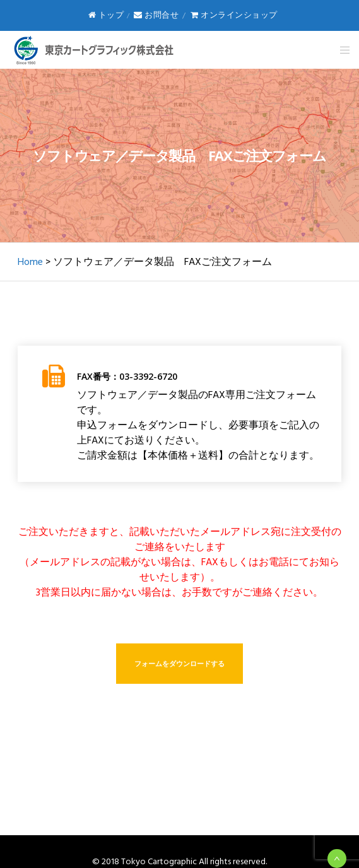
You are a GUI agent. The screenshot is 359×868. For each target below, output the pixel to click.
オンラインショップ (234, 15)
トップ (106, 15)
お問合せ (156, 15)
